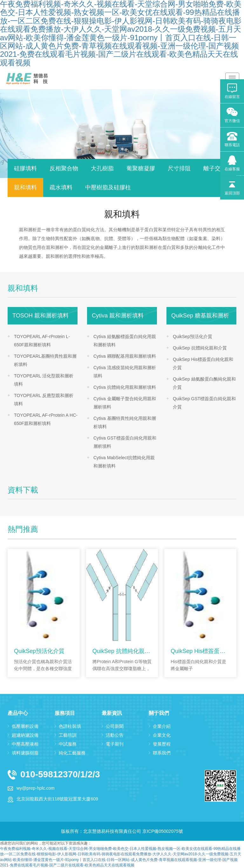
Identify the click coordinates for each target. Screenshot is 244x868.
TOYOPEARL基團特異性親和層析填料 (45, 360)
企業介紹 (162, 726)
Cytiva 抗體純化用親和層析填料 (125, 387)
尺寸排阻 (179, 168)
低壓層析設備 (25, 726)
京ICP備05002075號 (163, 831)
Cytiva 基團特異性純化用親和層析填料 (125, 422)
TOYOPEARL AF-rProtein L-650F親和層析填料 (42, 341)
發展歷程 (162, 744)
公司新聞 (115, 726)
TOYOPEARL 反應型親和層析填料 (44, 400)
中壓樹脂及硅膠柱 (108, 187)
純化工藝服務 (72, 753)
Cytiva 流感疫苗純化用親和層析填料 (125, 372)
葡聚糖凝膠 (141, 168)
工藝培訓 (68, 735)
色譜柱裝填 (70, 726)
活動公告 (115, 735)
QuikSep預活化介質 (193, 336)
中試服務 (68, 744)
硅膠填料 (25, 168)
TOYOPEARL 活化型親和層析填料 (44, 380)
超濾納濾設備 (25, 735)
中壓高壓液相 (25, 744)
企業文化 (162, 735)
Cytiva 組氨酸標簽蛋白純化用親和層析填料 (125, 341)
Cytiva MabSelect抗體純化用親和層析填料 (124, 462)
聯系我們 (162, 753)
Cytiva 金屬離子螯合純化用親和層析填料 (125, 403)
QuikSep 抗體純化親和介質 (200, 348)
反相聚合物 (64, 168)
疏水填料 (61, 187)
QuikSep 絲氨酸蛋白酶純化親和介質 (204, 383)
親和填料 (25, 187)
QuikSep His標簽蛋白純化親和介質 (203, 363)
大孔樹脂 (102, 168)
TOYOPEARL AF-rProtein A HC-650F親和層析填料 (46, 419)
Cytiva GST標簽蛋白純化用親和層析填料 (125, 442)
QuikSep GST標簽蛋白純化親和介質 (204, 403)
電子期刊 (115, 744)
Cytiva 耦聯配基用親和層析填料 (125, 356)
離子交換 (215, 168)
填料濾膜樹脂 (25, 753)
